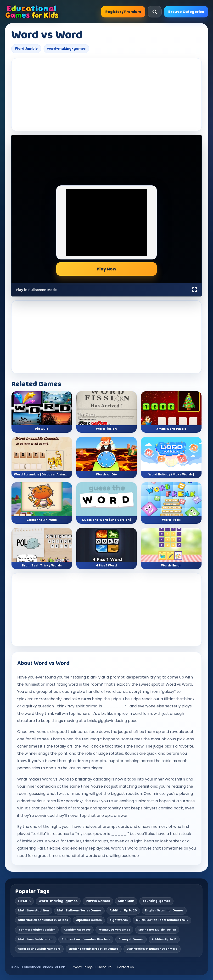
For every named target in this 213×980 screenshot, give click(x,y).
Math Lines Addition (34, 910)
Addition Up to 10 (164, 939)
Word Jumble (26, 49)
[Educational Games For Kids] (32, 12)
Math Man (126, 901)
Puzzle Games (98, 901)
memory (159, 827)
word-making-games (66, 49)
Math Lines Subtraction (36, 939)
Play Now (106, 269)
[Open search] (155, 12)
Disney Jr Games (131, 939)
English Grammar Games (164, 910)
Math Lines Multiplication (157, 930)
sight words (119, 920)
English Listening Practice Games (94, 949)
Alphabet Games (89, 920)
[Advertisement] (106, 95)
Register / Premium (123, 12)
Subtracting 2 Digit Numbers (39, 949)
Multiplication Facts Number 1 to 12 (162, 920)
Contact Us (125, 967)
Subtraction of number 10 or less (86, 939)
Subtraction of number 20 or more (152, 949)
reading (179, 786)
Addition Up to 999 (77, 930)
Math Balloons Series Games (79, 910)
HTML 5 (24, 901)
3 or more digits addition (37, 930)
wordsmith (175, 779)
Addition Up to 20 (123, 910)
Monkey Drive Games (114, 930)
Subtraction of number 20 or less (43, 920)
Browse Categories (186, 12)
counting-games (156, 901)
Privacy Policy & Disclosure (91, 967)
